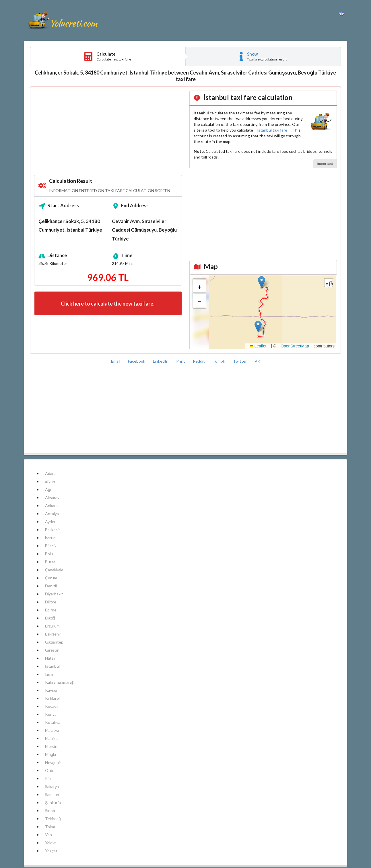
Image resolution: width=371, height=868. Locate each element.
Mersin (51, 746)
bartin (50, 538)
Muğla (50, 754)
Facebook (137, 361)
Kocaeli (52, 706)
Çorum (51, 578)
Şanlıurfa (53, 802)
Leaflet (258, 346)
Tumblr (219, 361)
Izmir (49, 674)
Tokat (50, 827)
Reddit (199, 361)
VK (257, 361)
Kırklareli (53, 698)
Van (48, 835)
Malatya (52, 730)
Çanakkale (54, 570)
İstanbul (52, 666)
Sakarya (52, 786)
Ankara (51, 506)
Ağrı (49, 489)
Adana (51, 473)
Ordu (50, 770)
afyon (50, 481)
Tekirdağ (53, 819)
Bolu (49, 554)
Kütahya (53, 722)
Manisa (51, 738)
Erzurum (52, 626)
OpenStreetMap (295, 346)
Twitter (240, 361)
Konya (51, 714)
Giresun (52, 650)
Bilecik (51, 546)
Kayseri (52, 690)
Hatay (50, 658)
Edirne (51, 610)
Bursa (50, 562)
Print (181, 361)
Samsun (52, 794)
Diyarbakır (54, 594)
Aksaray (52, 497)
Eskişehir (53, 634)
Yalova (51, 843)
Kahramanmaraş (59, 682)
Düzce (51, 602)
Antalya (52, 514)
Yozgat (51, 851)
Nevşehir (53, 762)
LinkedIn (161, 361)
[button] (258, 326)
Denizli (51, 586)
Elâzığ (50, 618)
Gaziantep (54, 642)
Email (116, 361)
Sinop (50, 811)
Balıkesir (53, 530)
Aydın (50, 522)
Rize (49, 778)
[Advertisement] (108, 131)
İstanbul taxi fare (272, 130)
